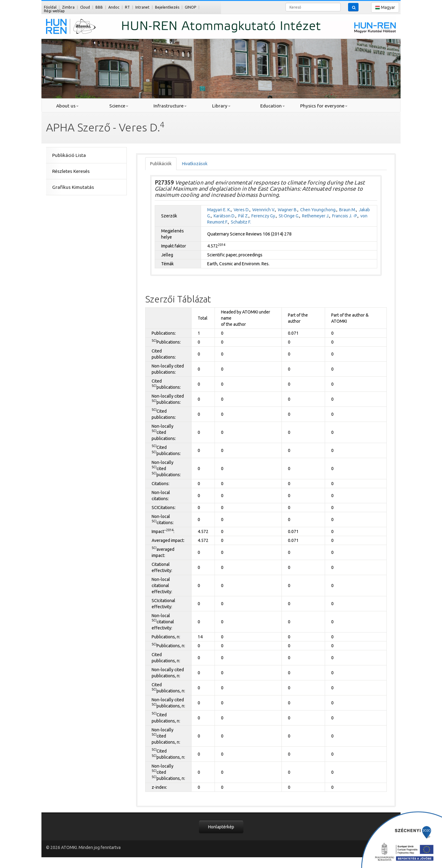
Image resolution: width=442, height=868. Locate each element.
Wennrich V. (264, 210)
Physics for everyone (324, 106)
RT (127, 7)
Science (119, 106)
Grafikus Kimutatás (73, 187)
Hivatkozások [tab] (195, 164)
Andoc (114, 7)
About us (67, 106)
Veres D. (242, 210)
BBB (99, 7)
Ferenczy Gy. (264, 216)
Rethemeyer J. (316, 216)
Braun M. (348, 210)
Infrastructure (170, 106)
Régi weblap (54, 11)
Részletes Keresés (71, 171)
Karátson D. (225, 216)
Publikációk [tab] (161, 164)
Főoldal (50, 7)
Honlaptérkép (221, 827)
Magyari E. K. (219, 210)
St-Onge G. (289, 216)
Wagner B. (288, 210)
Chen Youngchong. (318, 210)
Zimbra (68, 7)
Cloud (85, 7)
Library (221, 106)
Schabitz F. (241, 222)
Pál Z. (243, 216)
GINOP (190, 7)
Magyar (385, 8)
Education (273, 106)
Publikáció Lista (69, 155)
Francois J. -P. (345, 216)
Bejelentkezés (167, 7)
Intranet (142, 7)
